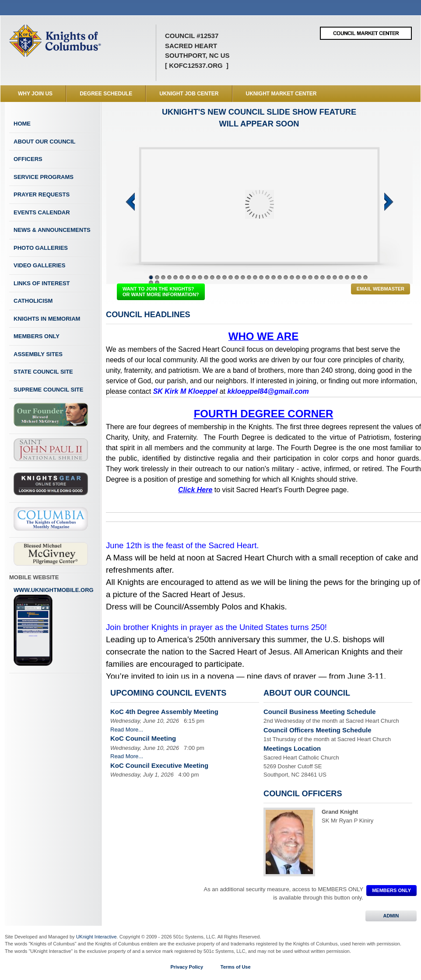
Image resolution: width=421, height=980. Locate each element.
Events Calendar (42, 212)
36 (365, 277)
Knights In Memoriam (47, 319)
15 (237, 277)
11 (212, 277)
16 (243, 277)
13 (225, 277)
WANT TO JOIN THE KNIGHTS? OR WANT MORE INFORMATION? (161, 292)
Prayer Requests (42, 194)
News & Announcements (52, 230)
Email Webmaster (381, 289)
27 (310, 277)
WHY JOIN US (35, 94)
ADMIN (391, 916)
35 (359, 277)
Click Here (195, 490)
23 (286, 277)
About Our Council (45, 142)
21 (274, 277)
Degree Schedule (106, 94)
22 (280, 277)
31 (335, 277)
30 (329, 277)
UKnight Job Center (189, 94)
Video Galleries (39, 265)
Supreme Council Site (48, 390)
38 (157, 283)
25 (298, 277)
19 (261, 277)
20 (267, 277)
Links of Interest (42, 283)
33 (347, 277)
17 (249, 277)
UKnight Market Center (281, 94)
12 (218, 277)
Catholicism (33, 301)
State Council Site (43, 372)
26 (304, 277)
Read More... (127, 730)
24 (292, 277)
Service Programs (44, 177)
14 (231, 277)
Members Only (37, 336)
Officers (28, 159)
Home (22, 124)
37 (151, 283)
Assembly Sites (38, 354)
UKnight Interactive (96, 937)
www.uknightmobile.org (54, 626)
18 (255, 277)
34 (353, 277)
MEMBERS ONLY (391, 890)
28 (316, 277)
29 (323, 277)
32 (341, 277)
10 (206, 277)
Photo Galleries (41, 248)
